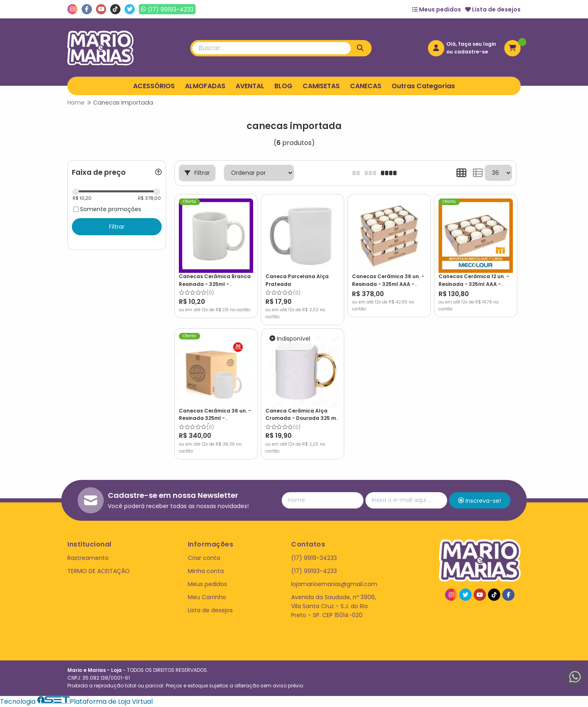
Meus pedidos (437, 9)
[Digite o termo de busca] (272, 48)
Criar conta (204, 558)
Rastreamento (88, 558)
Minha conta (206, 571)
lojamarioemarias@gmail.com (334, 584)
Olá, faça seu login (471, 44)
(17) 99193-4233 (314, 571)
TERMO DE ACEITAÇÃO (99, 571)
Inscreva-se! (480, 501)
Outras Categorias (423, 86)
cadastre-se (471, 52)
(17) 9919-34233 (314, 558)
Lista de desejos (493, 9)
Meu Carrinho (207, 597)
